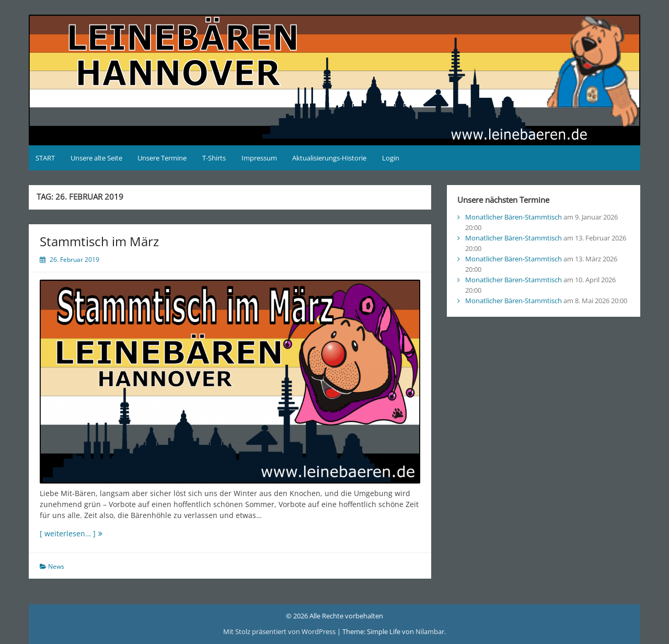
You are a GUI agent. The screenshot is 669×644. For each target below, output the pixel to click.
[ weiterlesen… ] (88, 533)
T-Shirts (214, 158)
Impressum (259, 158)
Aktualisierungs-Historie (329, 158)
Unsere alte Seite (96, 158)
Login (391, 158)
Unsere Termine (162, 158)
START (45, 158)
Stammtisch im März (99, 241)
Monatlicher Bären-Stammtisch (514, 217)
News (56, 566)
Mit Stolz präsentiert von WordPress (280, 631)
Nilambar (430, 631)
